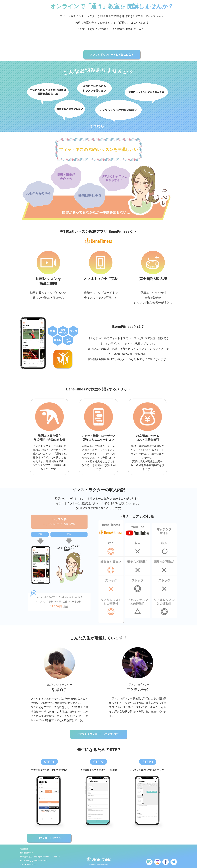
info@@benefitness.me (37, 861)
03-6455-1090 (30, 865)
